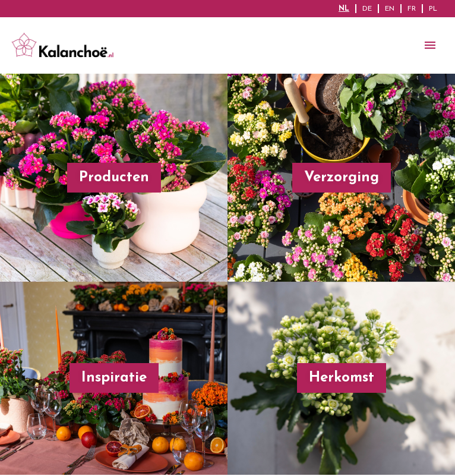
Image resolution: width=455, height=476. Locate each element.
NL (344, 9)
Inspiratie (114, 378)
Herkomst (342, 378)
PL (433, 9)
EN (390, 9)
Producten (114, 178)
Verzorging (342, 178)
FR (412, 9)
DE (367, 9)
